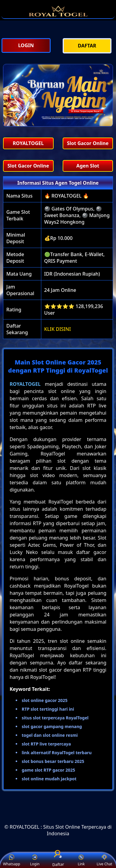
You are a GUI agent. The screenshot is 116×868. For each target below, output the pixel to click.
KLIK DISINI (58, 329)
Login (35, 860)
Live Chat (104, 860)
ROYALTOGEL (25, 384)
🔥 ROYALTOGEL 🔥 (67, 196)
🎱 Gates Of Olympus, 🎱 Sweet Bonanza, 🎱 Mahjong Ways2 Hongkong (77, 215)
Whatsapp (12, 860)
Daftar (58, 860)
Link (81, 860)
